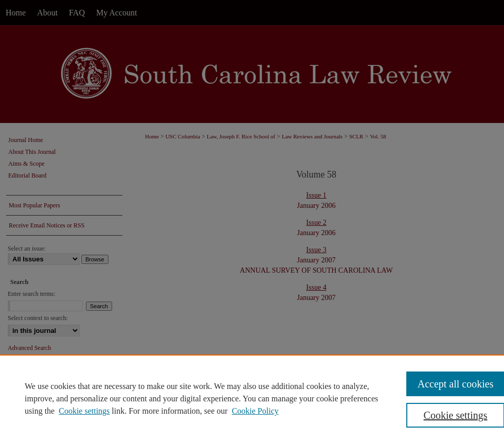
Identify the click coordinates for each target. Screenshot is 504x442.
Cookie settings (84, 411)
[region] (252, 398)
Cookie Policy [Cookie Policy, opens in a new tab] (255, 411)
